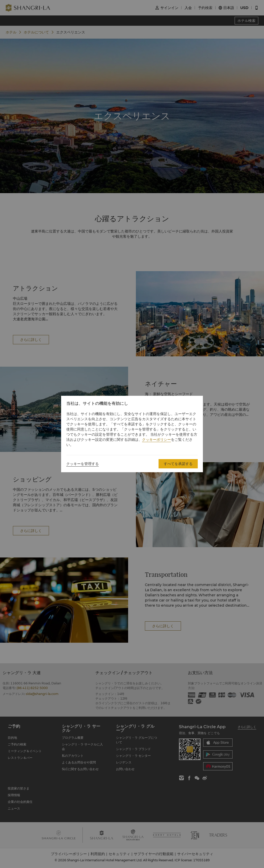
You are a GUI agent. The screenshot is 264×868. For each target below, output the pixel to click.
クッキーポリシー (156, 440)
